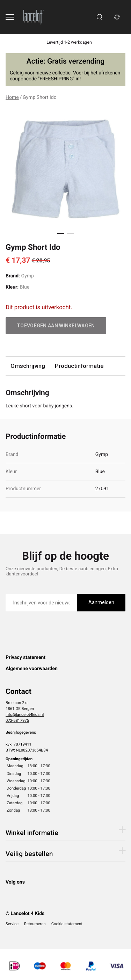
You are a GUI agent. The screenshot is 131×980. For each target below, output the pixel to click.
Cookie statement (67, 924)
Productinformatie (79, 366)
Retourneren (35, 924)
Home (12, 97)
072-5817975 (17, 720)
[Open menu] (10, 17)
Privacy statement (26, 658)
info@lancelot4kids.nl (25, 714)
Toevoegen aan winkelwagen (56, 326)
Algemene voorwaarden (32, 669)
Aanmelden (101, 602)
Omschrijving (28, 366)
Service (12, 924)
